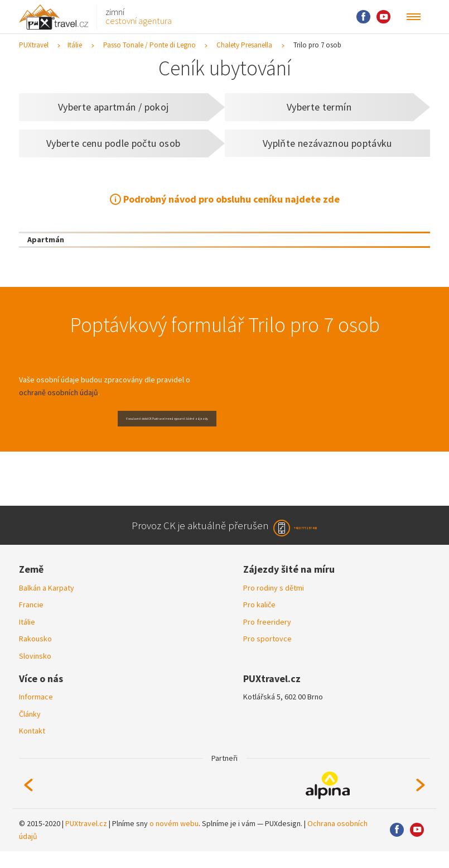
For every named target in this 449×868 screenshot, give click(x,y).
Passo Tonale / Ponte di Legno (149, 45)
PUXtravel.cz (86, 840)
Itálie (75, 45)
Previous (28, 802)
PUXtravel (34, 45)
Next (421, 802)
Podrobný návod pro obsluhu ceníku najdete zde (231, 199)
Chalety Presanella (244, 45)
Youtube (383, 17)
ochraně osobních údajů (59, 392)
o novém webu (174, 840)
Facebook (363, 17)
